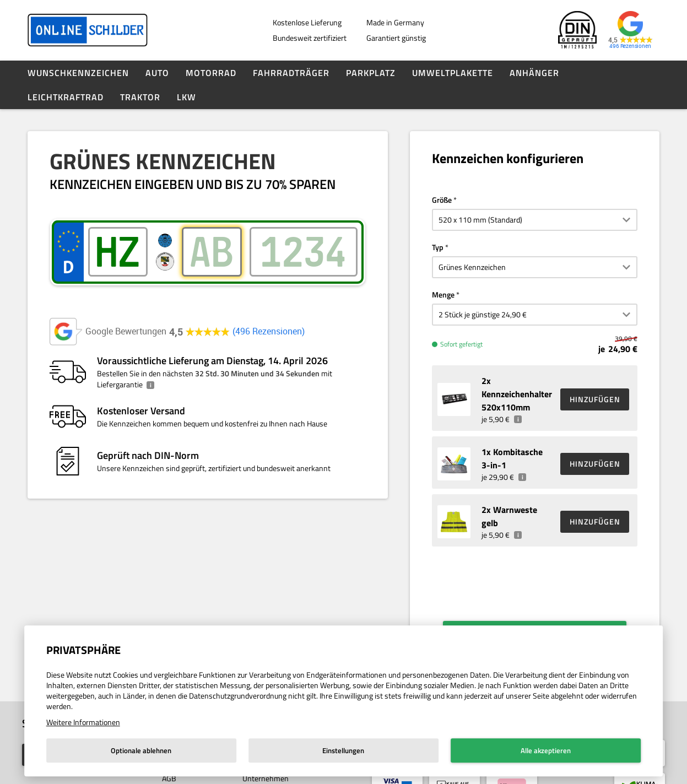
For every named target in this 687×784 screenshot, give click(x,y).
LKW (186, 97)
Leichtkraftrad (66, 97)
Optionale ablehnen (141, 750)
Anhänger (534, 73)
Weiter (543, 618)
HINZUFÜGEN (595, 399)
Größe (442, 200)
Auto (157, 73)
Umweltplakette (453, 73)
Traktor (140, 97)
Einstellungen (343, 750)
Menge (443, 294)
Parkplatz (371, 73)
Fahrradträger (291, 73)
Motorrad (211, 73)
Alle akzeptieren (546, 750)
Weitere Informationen (83, 722)
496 (269, 331)
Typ (438, 247)
